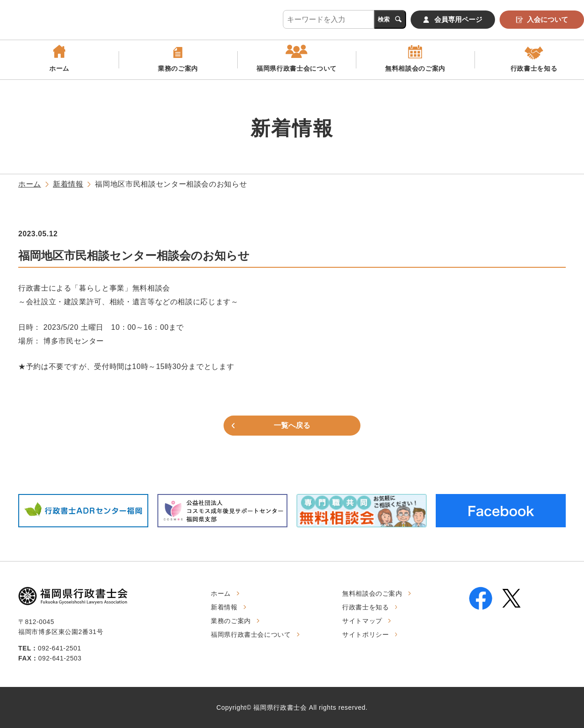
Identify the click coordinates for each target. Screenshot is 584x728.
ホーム (59, 72)
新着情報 (68, 184)
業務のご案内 (178, 72)
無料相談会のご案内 (415, 72)
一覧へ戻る (292, 425)
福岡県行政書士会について (297, 72)
